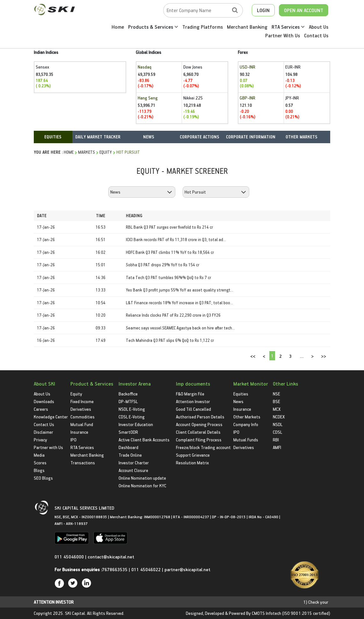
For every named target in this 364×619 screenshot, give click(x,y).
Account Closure (133, 470)
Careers (41, 409)
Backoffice (128, 394)
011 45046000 (70, 557)
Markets (87, 152)
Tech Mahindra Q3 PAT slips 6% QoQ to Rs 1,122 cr (170, 340)
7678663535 (115, 569)
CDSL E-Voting (132, 417)
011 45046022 (147, 569)
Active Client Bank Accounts (144, 440)
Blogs (39, 470)
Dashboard (128, 447)
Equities (241, 394)
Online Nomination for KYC (142, 486)
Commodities (83, 417)
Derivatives (81, 409)
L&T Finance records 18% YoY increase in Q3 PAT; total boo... (179, 302)
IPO (73, 440)
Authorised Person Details (200, 417)
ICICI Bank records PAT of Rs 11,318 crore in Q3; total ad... (176, 239)
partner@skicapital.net (187, 569)
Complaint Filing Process (199, 440)
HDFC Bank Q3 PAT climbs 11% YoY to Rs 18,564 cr (170, 252)
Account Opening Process (199, 424)
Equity (106, 152)
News (238, 401)
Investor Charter (134, 463)
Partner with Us (48, 447)
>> (324, 356)
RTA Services (288, 27)
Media (39, 455)
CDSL (277, 432)
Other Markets (247, 417)
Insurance (79, 432)
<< (253, 356)
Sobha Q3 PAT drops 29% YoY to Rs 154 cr (163, 265)
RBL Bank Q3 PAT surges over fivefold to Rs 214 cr (169, 227)
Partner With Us (283, 35)
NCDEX (279, 417)
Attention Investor (193, 401)
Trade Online (130, 455)
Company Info (246, 424)
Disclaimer (44, 432)
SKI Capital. (76, 613)
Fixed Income (82, 401)
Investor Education (136, 424)
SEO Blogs (43, 478)
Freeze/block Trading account (203, 447)
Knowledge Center (51, 417)
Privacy (40, 440)
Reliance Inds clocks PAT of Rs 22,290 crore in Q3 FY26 (173, 315)
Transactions (83, 463)
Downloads (44, 401)
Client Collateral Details (198, 432)
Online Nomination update (142, 478)
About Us (319, 27)
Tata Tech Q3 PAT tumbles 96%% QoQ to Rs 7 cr (168, 277)
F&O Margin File (190, 394)
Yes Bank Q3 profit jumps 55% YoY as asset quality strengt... (180, 290)
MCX (277, 409)
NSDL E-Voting (132, 409)
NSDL (278, 424)
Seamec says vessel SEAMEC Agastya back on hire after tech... (180, 328)
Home (118, 27)
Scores (40, 463)
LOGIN (263, 10)
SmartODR (128, 432)
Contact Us (316, 35)
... (302, 356)
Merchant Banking (247, 27)
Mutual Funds (246, 440)
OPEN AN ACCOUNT (304, 10)
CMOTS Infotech (266, 613)
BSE (277, 401)
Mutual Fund (82, 424)
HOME (69, 152)
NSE (277, 394)
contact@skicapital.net (111, 557)
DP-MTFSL (128, 401)
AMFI (277, 447)
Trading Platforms (203, 27)
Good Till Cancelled (193, 409)
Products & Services (153, 27)
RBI (276, 440)
